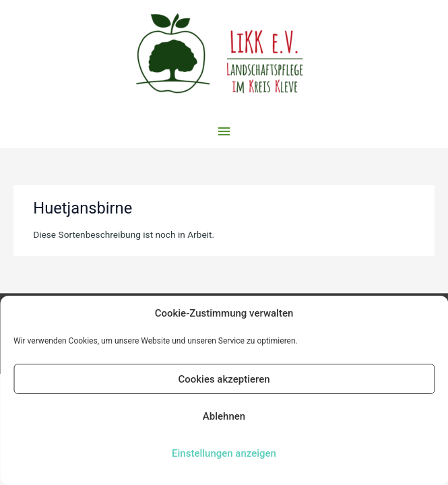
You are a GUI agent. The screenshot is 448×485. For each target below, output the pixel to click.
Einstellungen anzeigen (224, 453)
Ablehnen (224, 416)
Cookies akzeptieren (224, 379)
